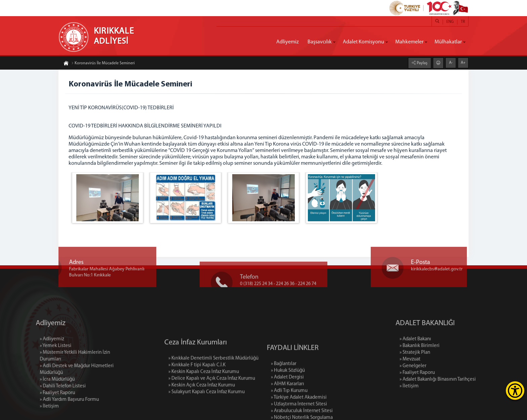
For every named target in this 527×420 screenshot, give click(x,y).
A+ (463, 63)
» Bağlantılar (284, 387)
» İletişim (26, 406)
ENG (450, 22)
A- (451, 63)
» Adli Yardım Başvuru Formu (46, 400)
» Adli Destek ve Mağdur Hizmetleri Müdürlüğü (53, 369)
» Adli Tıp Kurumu (289, 413)
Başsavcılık (320, 42)
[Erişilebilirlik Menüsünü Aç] (515, 391)
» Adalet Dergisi (287, 400)
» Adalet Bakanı (439, 339)
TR (463, 22)
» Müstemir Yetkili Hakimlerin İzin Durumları (51, 356)
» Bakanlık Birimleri (443, 346)
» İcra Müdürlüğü (34, 379)
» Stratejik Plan (438, 353)
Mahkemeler (409, 42)
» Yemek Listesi (32, 346)
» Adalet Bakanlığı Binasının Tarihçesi (461, 379)
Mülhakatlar (448, 42)
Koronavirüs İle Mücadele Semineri (103, 64)
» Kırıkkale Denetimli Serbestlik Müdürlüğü (213, 376)
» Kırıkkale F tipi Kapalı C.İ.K (197, 383)
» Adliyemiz (28, 339)
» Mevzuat (434, 359)
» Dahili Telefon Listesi (39, 386)
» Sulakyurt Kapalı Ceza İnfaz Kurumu (207, 409)
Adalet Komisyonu (363, 42)
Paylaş (422, 63)
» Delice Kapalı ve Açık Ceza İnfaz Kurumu (212, 396)
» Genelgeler (437, 366)
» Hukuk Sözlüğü (288, 393)
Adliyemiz (288, 42)
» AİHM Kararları (288, 407)
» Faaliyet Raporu (34, 393)
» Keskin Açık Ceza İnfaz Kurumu (202, 403)
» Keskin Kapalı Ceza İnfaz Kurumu (204, 389)
